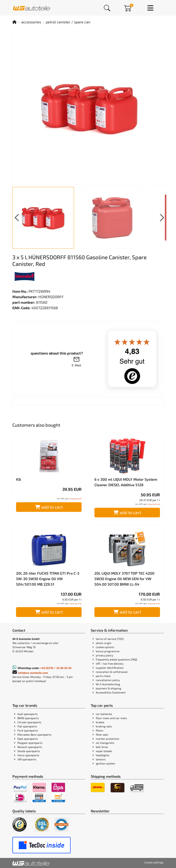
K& (19, 479)
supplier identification (110, 668)
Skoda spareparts (29, 751)
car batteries (104, 714)
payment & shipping (109, 688)
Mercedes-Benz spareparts (34, 734)
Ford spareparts (28, 730)
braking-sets (104, 726)
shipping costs (75, 499)
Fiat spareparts (27, 726)
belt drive (102, 747)
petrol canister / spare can (68, 22)
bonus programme (108, 651)
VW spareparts (27, 759)
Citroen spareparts (29, 722)
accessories (31, 22)
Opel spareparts (28, 739)
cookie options (105, 647)
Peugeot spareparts (30, 743)
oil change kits (105, 743)
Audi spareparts (27, 714)
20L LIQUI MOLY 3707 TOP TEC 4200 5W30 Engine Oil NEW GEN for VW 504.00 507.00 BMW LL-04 (124, 579)
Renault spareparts (30, 747)
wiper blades (104, 751)
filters (100, 730)
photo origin (104, 643)
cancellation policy (108, 680)
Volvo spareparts (28, 755)
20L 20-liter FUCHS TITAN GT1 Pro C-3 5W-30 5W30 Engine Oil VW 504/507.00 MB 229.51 (48, 579)
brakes (100, 722)
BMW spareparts (28, 718)
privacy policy (104, 655)
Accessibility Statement (111, 692)
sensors (101, 759)
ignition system (106, 763)
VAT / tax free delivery (110, 663)
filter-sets (102, 734)
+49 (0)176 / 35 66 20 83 (56, 668)
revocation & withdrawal (112, 672)
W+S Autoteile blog (108, 684)
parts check (103, 676)
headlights (103, 755)
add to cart (49, 507)
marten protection (107, 739)
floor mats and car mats (111, 718)
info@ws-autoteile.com (33, 673)
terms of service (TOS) (110, 639)
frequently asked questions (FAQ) (116, 659)
